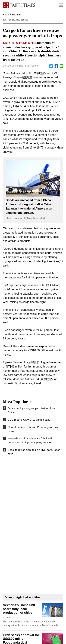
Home (6, 15)
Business (17, 15)
